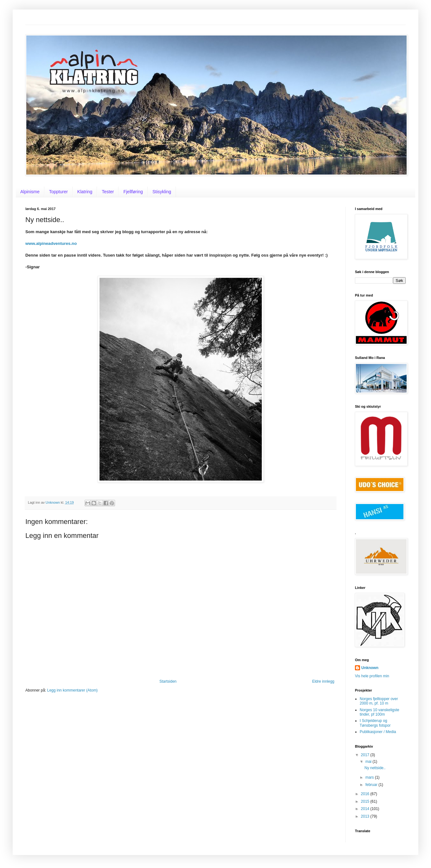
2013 (366, 816)
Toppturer (58, 192)
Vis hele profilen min (372, 676)
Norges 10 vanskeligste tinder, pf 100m (380, 712)
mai (369, 762)
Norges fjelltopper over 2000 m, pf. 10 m (379, 701)
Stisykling (162, 192)
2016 (366, 794)
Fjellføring (133, 192)
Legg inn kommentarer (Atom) (72, 690)
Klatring (85, 192)
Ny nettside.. (375, 768)
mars (370, 777)
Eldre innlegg (323, 681)
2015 (366, 801)
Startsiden (168, 681)
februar (372, 785)
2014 (366, 809)
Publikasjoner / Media (378, 732)
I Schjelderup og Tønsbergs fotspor (375, 723)
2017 (366, 755)
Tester (108, 192)
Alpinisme (30, 192)
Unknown (370, 668)
